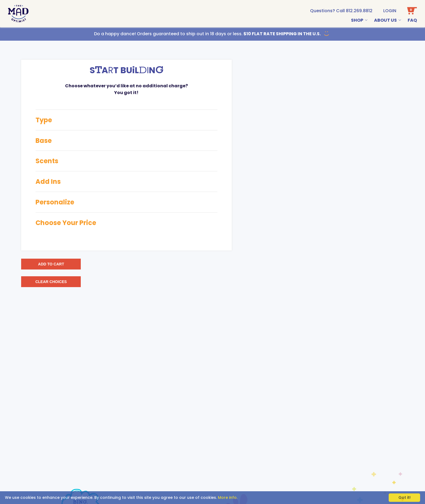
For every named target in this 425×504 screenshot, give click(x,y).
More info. (228, 497)
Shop (357, 20)
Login (390, 11)
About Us (385, 20)
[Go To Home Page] (18, 14)
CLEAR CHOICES (51, 282)
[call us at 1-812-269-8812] (341, 11)
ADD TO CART (51, 264)
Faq (412, 20)
